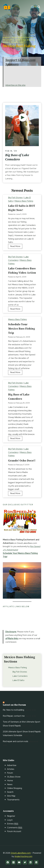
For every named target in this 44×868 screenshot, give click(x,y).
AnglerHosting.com (23, 856)
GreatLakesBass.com (21, 853)
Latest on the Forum (14, 705)
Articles (11, 769)
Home (10, 780)
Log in (10, 820)
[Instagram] (13, 862)
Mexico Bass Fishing (24, 201)
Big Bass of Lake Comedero (17, 157)
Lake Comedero (20, 676)
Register (11, 816)
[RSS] (36, 862)
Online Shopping (14, 788)
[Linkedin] (31, 862)
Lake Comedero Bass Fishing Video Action (22, 271)
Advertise (12, 765)
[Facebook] (8, 862)
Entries (13, 824)
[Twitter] (25, 862)
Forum (10, 773)
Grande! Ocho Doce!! (22, 461)
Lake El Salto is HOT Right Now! (22, 208)
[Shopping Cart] (39, 15)
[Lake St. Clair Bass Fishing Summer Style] (23, 117)
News (10, 784)
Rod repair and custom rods (15, 741)
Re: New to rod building (13, 710)
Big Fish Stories (15, 197)
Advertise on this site (15, 85)
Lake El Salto (18, 680)
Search (10, 792)
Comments (15, 827)
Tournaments (13, 800)
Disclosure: (11, 632)
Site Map (11, 796)
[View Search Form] (39, 7)
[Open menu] (32, 7)
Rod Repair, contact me (14, 716)
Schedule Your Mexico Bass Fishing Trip (22, 329)
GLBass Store (14, 777)
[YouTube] (19, 862)
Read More (16, 247)
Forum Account (14, 831)
